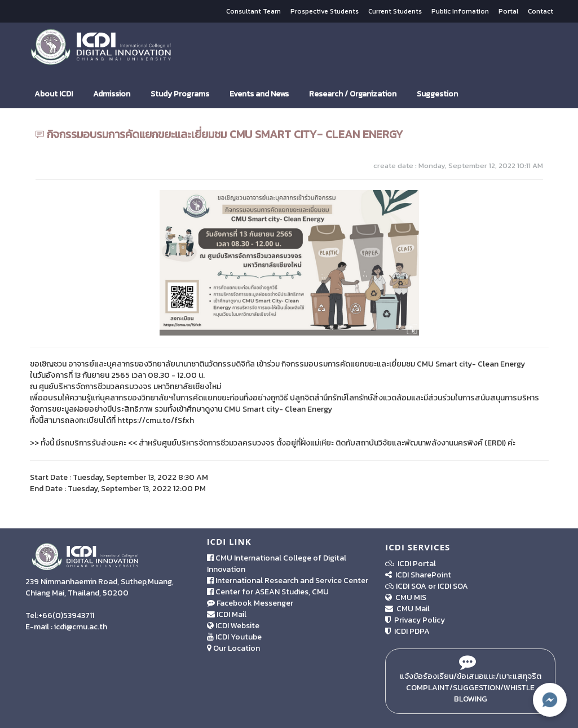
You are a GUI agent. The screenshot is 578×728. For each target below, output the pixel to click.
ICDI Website (233, 626)
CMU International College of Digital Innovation (277, 564)
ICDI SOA (411, 586)
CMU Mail (407, 609)
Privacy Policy (415, 620)
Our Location (233, 648)
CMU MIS (406, 597)
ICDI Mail (227, 614)
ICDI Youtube (234, 637)
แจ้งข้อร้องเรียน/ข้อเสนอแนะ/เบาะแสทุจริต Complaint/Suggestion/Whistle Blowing (471, 681)
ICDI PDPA (407, 631)
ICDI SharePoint (418, 575)
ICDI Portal (411, 564)
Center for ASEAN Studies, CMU (268, 592)
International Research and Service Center (288, 581)
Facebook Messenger (250, 603)
